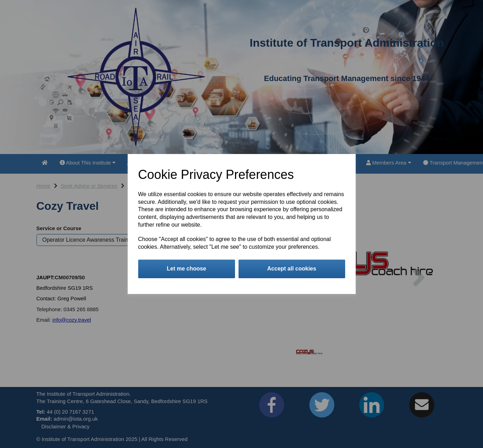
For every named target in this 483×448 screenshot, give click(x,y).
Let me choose (187, 269)
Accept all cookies (292, 269)
